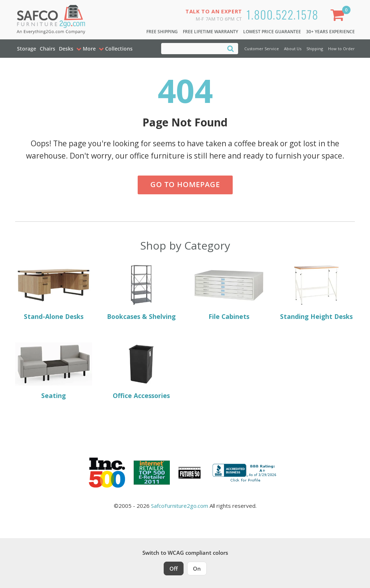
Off (174, 568)
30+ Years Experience (330, 32)
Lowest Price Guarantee (272, 32)
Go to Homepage (185, 184)
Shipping (315, 49)
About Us (293, 49)
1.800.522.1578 (283, 14)
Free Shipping (162, 32)
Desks (66, 49)
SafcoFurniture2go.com (180, 506)
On (197, 568)
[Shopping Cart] (339, 16)
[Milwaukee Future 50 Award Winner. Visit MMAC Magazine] (190, 473)
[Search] (231, 48)
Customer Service (262, 49)
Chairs (48, 49)
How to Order (341, 49)
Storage (27, 49)
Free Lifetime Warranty (210, 32)
